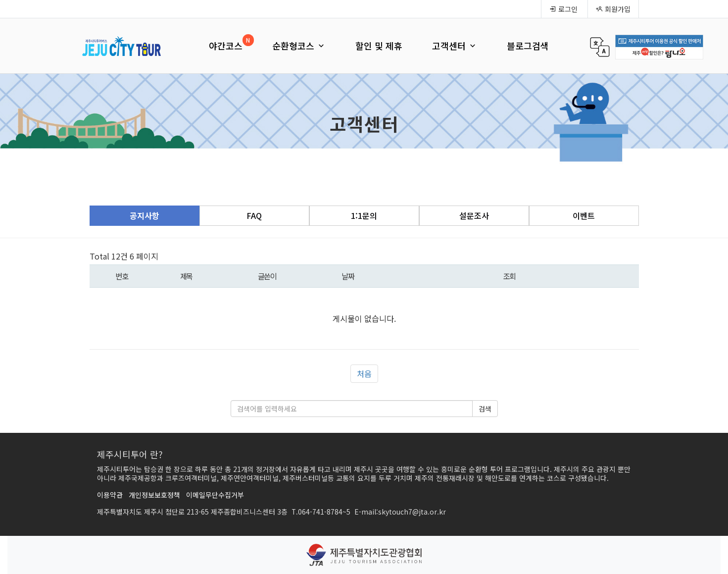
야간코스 (226, 46)
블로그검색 (528, 46)
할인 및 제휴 (379, 46)
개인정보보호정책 (154, 495)
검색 (485, 409)
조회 (510, 276)
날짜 (348, 276)
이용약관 (110, 495)
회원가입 (613, 9)
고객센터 (455, 46)
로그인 (563, 9)
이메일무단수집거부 (215, 495)
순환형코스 (299, 46)
